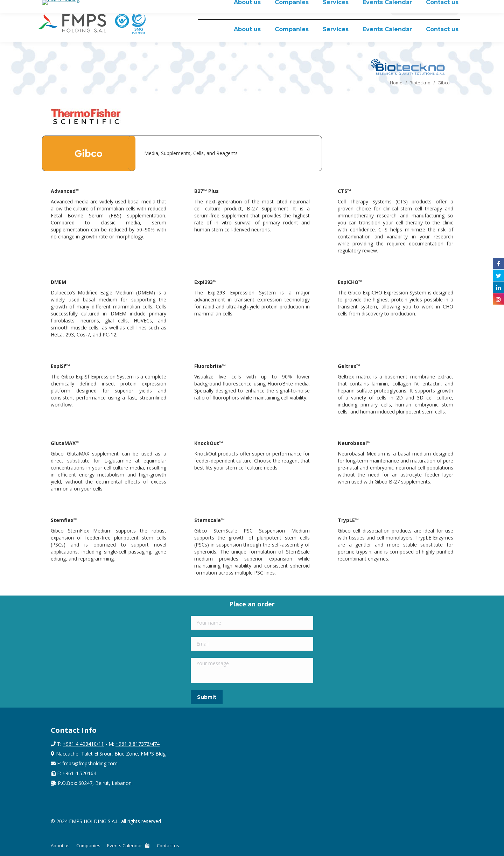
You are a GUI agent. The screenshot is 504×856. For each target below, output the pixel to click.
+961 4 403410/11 (83, 744)
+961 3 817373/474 (138, 744)
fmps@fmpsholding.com (90, 763)
